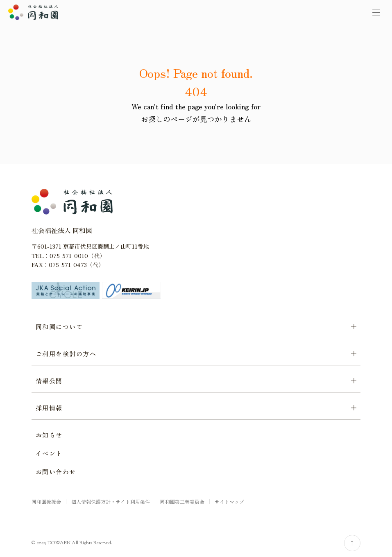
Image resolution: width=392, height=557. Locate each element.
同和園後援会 (46, 502)
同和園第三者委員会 (182, 502)
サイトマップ (229, 502)
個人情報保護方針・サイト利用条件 (111, 502)
